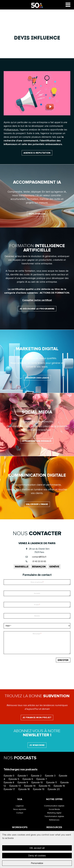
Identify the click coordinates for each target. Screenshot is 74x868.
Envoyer (63, 660)
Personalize (37, 863)
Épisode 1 (23, 776)
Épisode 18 (24, 789)
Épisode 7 (42, 779)
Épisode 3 (50, 776)
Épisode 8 (9, 782)
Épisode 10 (37, 782)
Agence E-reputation (37, 153)
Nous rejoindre (20, 809)
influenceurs (12, 130)
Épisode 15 (45, 786)
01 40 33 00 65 (39, 561)
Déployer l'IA (37, 214)
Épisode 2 (36, 776)
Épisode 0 (9, 776)
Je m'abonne (37, 745)
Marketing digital (54, 813)
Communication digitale (54, 806)
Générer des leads (37, 378)
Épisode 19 (39, 789)
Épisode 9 (23, 782)
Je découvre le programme (37, 309)
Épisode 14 (30, 786)
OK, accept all (37, 848)
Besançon (39, 567)
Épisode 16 (59, 786)
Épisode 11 (52, 782)
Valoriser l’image (37, 504)
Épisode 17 (9, 789)
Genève (54, 567)
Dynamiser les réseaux (37, 441)
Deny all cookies (37, 856)
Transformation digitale (54, 816)
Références (54, 820)
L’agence (20, 806)
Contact (20, 813)
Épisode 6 (28, 779)
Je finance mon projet (37, 718)
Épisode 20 (54, 789)
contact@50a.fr (39, 557)
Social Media (54, 809)
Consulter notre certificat (37, 300)
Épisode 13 (15, 786)
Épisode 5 (14, 779)
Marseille (22, 567)
